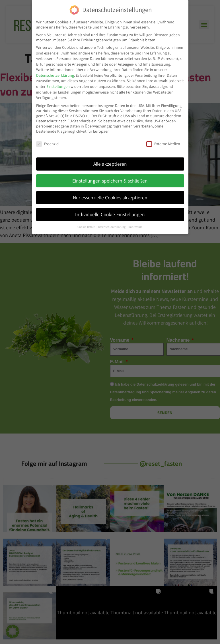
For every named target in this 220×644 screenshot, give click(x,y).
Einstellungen (58, 86)
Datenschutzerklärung (55, 75)
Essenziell (48, 143)
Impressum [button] (135, 226)
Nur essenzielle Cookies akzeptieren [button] (110, 197)
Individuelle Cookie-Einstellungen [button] (110, 214)
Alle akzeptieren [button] (110, 163)
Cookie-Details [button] (87, 226)
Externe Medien (163, 143)
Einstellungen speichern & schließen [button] (110, 180)
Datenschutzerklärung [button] (112, 226)
